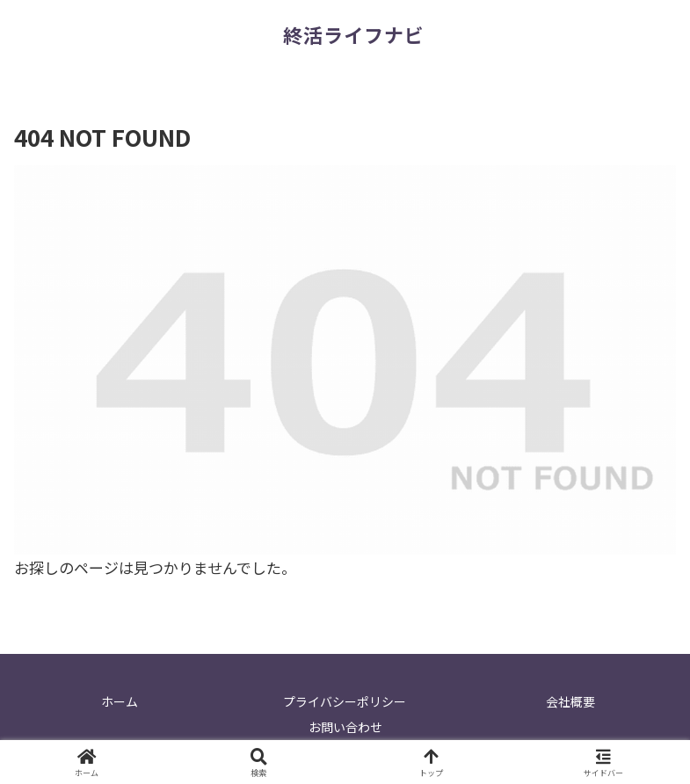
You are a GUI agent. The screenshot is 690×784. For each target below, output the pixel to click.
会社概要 (570, 701)
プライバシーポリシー (345, 701)
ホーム (120, 701)
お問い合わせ (345, 727)
